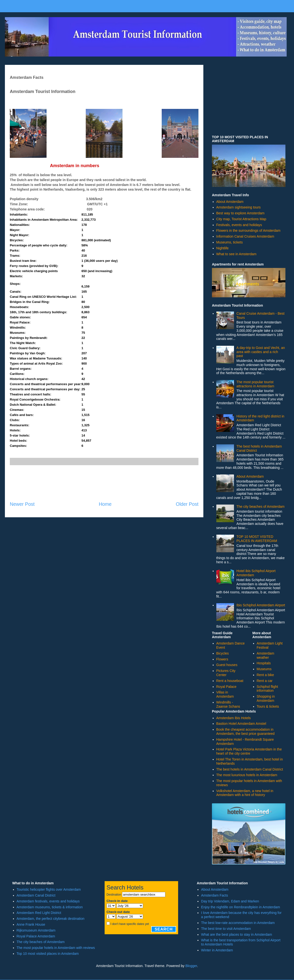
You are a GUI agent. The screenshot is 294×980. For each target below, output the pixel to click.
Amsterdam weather (266, 655)
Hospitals (264, 663)
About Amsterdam (230, 202)
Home (105, 504)
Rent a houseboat (230, 681)
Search (164, 929)
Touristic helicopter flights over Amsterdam (49, 889)
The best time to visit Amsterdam (226, 929)
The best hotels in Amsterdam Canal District (250, 769)
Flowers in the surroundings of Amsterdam (248, 231)
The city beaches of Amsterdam (260, 507)
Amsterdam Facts (215, 895)
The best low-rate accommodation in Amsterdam (238, 923)
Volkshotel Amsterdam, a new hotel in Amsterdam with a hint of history (245, 793)
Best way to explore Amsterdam (240, 213)
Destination (114, 895)
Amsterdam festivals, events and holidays (48, 901)
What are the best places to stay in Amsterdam (237, 934)
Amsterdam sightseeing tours (239, 207)
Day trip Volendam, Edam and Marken (230, 901)
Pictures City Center (226, 673)
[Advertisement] (104, 483)
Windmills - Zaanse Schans (228, 704)
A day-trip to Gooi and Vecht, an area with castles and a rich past (261, 352)
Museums (264, 669)
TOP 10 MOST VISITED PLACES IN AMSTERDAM (257, 539)
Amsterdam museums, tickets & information (50, 907)
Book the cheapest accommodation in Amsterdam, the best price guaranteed (245, 732)
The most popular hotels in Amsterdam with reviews (56, 948)
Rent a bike (265, 675)
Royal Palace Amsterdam (36, 936)
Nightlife (223, 248)
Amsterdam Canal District (36, 895)
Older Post (187, 504)
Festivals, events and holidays (239, 225)
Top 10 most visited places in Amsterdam (48, 954)
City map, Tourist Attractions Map (241, 219)
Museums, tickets (230, 242)
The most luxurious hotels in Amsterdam (247, 775)
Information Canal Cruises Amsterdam (245, 236)
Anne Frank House (31, 924)
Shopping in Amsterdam (266, 698)
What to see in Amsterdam (236, 254)
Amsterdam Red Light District (39, 913)
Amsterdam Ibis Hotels (234, 718)
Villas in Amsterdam (225, 694)
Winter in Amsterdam (217, 950)
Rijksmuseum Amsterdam (36, 930)
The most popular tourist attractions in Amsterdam (255, 384)
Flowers (222, 659)
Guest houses (227, 665)
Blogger (191, 966)
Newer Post (22, 504)
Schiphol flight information (267, 689)
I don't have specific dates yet (130, 924)
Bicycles (223, 653)
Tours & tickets (268, 706)
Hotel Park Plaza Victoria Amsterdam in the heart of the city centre (249, 751)
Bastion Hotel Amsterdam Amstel (241, 724)
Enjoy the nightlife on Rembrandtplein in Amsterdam (241, 907)
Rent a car (265, 681)
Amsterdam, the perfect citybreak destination (51, 919)
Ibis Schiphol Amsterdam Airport (261, 605)
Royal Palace (227, 687)
